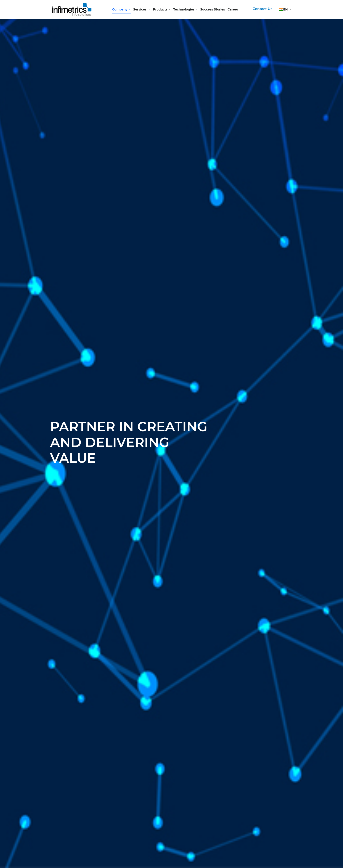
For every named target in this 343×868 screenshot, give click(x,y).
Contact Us (262, 9)
